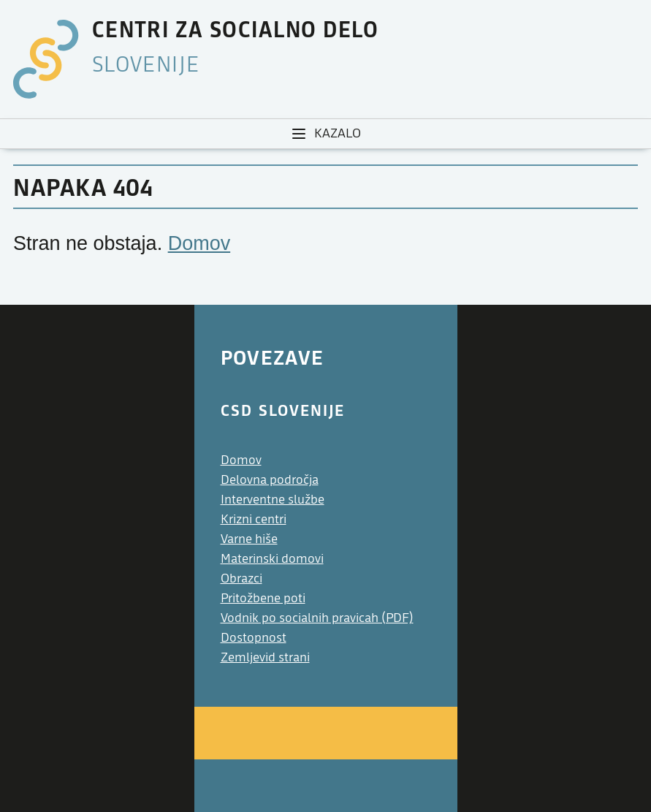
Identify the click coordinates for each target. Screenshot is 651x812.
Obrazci (241, 578)
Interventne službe (273, 500)
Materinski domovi (272, 559)
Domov (199, 243)
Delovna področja (270, 480)
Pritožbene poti (263, 598)
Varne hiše (249, 539)
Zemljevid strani (265, 657)
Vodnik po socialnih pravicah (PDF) (317, 618)
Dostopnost (254, 638)
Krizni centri (254, 519)
